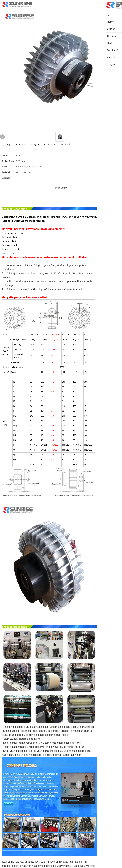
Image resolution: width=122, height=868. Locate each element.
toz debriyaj (9, 253)
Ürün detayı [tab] (61, 188)
